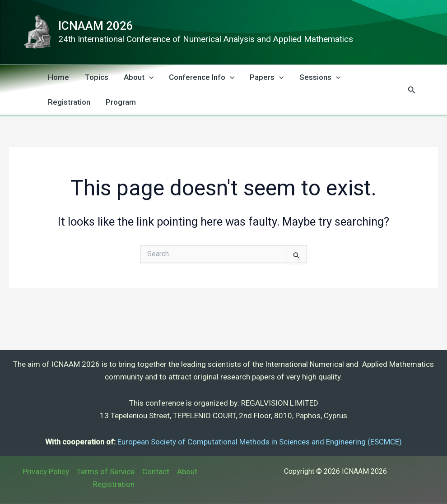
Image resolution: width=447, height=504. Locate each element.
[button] (412, 90)
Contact (156, 472)
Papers (267, 77)
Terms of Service (106, 472)
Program (121, 102)
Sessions (320, 77)
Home (58, 77)
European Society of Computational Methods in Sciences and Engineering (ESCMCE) (260, 442)
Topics (96, 77)
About (139, 77)
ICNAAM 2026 (96, 26)
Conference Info (202, 77)
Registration (69, 102)
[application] (149, 77)
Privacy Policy (46, 472)
